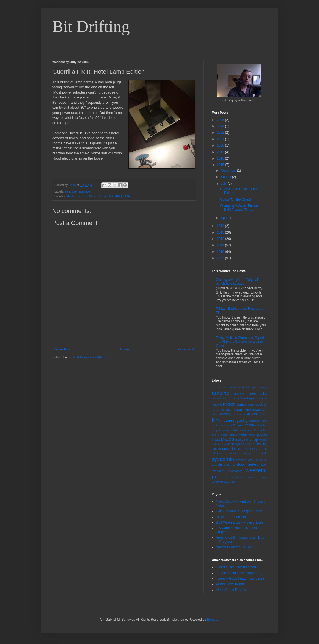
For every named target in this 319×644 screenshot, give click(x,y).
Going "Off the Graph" (236, 199)
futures (229, 420)
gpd (265, 421)
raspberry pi (253, 449)
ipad (240, 425)
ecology (225, 414)
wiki (264, 477)
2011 (221, 245)
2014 (221, 226)
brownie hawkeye (241, 398)
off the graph (236, 444)
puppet (216, 449)
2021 (221, 139)
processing (259, 444)
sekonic (248, 453)
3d (214, 387)
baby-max (240, 394)
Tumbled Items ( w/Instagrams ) (239, 573)
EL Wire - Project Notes (233, 517)
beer (253, 393)
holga (227, 425)
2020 (221, 146)
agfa (233, 387)
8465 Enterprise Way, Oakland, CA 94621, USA (99, 196)
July (224, 183)
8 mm (223, 387)
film (216, 420)
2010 (221, 252)
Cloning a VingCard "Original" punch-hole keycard (237, 282)
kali (257, 425)
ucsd (227, 465)
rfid (265, 449)
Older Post (186, 349)
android (244, 387)
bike (264, 394)
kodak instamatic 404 (244, 430)
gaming (242, 421)
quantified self (233, 449)
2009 (221, 258)
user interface (81, 191)
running (233, 453)
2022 (221, 133)
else (68, 191)
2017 (221, 152)
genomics (255, 421)
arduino (221, 393)
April (225, 218)
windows (217, 482)
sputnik (262, 453)
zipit (233, 482)
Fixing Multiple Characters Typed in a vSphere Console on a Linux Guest (240, 342)
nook (223, 444)
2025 (221, 120)
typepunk (261, 460)
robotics (217, 453)
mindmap (251, 440)
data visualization (251, 409)
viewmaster (234, 471)
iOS (234, 425)
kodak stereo (229, 435)
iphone (249, 425)
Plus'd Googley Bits (230, 584)
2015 (221, 165)
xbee (227, 482)
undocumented (245, 464)
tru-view (249, 460)
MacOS (228, 439)
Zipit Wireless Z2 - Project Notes (240, 522)
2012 (221, 239)
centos (242, 405)
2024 (221, 126)
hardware (217, 425)
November (229, 171)
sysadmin (223, 459)
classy (251, 405)
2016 (221, 158)
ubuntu (217, 465)
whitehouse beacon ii (245, 477)
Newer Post (62, 349)
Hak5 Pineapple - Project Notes (239, 511)
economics (239, 414)
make (239, 440)
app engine (259, 387)
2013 (221, 232)
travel (239, 460)
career (227, 404)
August (226, 177)
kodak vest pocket (253, 435)
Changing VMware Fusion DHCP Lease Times (239, 208)
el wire (252, 414)
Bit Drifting (91, 26)
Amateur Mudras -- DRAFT (236, 547)
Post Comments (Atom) (90, 357)
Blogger (213, 620)
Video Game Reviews (232, 590)
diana (215, 414)
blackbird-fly (219, 398)
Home (125, 349)
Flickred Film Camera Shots (236, 567)
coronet (226, 410)
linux (216, 439)
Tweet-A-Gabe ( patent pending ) (240, 579)
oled (248, 444)
